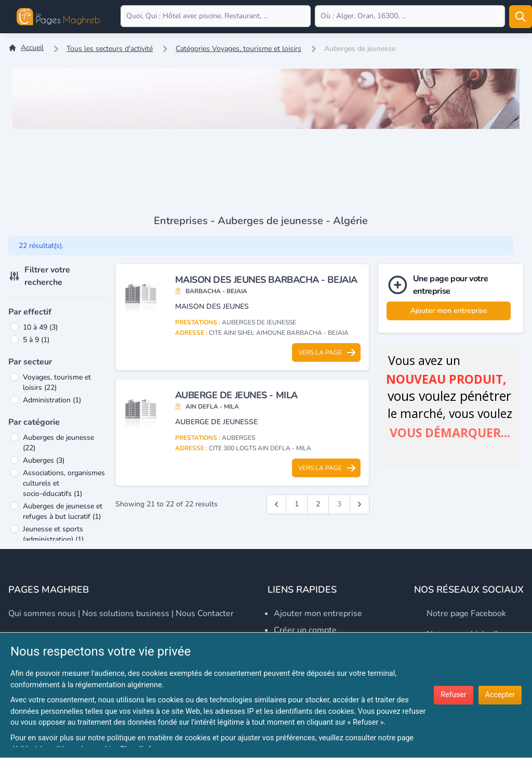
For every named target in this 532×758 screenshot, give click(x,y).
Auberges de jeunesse (58, 443)
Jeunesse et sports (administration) (53, 534)
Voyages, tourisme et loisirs (57, 382)
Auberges (44, 460)
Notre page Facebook (466, 613)
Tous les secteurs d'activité (110, 49)
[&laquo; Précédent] (276, 504)
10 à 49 (40, 327)
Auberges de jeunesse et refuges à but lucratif (63, 511)
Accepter (500, 695)
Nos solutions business (126, 613)
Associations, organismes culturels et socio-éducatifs (64, 483)
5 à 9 (36, 340)
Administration (52, 400)
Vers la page (327, 352)
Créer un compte (305, 630)
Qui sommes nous (42, 613)
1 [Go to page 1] (297, 504)
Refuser (453, 695)
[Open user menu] (500, 17)
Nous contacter (205, 613)
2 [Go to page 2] (318, 504)
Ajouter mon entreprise (449, 311)
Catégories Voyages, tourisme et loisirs (238, 49)
